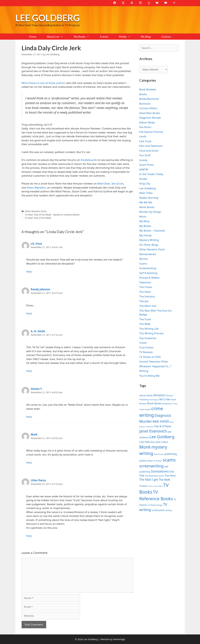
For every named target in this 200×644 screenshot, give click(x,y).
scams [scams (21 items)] (169, 460)
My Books (84, 37)
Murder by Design (150, 212)
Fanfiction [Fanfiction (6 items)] (150, 427)
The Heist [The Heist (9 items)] (170, 476)
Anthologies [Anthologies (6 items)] (154, 400)
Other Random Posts (36, 211)
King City (145, 183)
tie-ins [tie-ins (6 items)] (151, 486)
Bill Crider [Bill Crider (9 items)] (165, 399)
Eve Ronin (145, 127)
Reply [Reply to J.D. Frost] (29, 272)
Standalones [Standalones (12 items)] (160, 471)
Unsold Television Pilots (154, 361)
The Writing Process (152, 333)
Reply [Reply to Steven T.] (29, 417)
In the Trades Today (151, 174)
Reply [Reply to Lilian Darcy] (29, 536)
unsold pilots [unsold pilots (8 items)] (158, 510)
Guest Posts (147, 165)
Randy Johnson (40, 289)
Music (143, 216)
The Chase (146, 287)
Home (33, 37)
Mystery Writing (149, 240)
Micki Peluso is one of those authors (44, 83)
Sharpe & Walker (150, 278)
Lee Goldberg (47, 18)
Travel (143, 343)
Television (145, 282)
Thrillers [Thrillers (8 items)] (144, 486)
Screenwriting (148, 268)
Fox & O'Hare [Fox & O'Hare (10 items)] (163, 426)
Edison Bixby (147, 122)
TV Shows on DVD (150, 357)
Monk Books (147, 207)
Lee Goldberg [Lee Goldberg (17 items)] (162, 437)
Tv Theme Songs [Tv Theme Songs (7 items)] (155, 505)
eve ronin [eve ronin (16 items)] (161, 421)
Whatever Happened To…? (155, 366)
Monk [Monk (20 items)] (145, 447)
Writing (144, 371)
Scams (143, 264)
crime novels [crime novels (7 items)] (145, 409)
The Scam (145, 319)
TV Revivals (146, 352)
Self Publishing (148, 273)
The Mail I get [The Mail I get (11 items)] (149, 480)
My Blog (146, 37)
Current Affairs (148, 108)
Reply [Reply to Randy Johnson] (29, 313)
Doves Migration (36, 187)
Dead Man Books (150, 113)
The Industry (147, 296)
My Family (145, 235)
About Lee (58, 37)
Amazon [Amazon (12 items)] (159, 395)
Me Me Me (146, 202)
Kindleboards (89, 160)
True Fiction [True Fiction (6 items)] (158, 486)
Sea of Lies (117, 183)
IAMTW (144, 169)
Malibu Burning (149, 198)
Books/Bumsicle (149, 99)
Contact (166, 37)
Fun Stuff (145, 155)
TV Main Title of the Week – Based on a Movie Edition (52, 215)
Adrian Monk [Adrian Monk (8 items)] (146, 395)
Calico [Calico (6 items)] (176, 404)
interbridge (119, 639)
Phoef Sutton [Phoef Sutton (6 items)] (159, 454)
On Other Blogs (149, 245)
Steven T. (37, 389)
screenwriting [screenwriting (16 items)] (151, 466)
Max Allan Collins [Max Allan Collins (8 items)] (159, 442)
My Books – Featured (152, 231)
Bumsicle (145, 104)
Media (127, 37)
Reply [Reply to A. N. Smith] (29, 371)
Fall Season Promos (151, 132)
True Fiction (146, 347)
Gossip (143, 160)
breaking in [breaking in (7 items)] (167, 404)
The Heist (145, 292)
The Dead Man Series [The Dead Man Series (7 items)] (154, 476)
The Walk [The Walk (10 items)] (165, 480)
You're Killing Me (149, 376)
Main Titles (146, 193)
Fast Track (145, 141)
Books (143, 94)
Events (104, 37)
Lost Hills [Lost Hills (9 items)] (145, 442)
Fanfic (143, 136)
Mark (34, 434)
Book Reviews (148, 89)
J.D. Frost (37, 244)
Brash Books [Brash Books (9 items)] (154, 403)
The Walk (145, 324)
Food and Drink (149, 151)
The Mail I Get (148, 306)
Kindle (143, 179)
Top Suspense (148, 338)
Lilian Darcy (38, 480)
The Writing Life (149, 329)
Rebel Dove (104, 183)
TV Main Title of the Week (38, 218)
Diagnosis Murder (150, 118)
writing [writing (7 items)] (169, 510)
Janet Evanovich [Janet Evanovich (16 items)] (153, 431)
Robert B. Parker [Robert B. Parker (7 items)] (155, 461)
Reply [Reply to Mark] (29, 463)
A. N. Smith (38, 331)
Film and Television (151, 146)
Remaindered (148, 254)
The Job (144, 301)
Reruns (144, 259)
